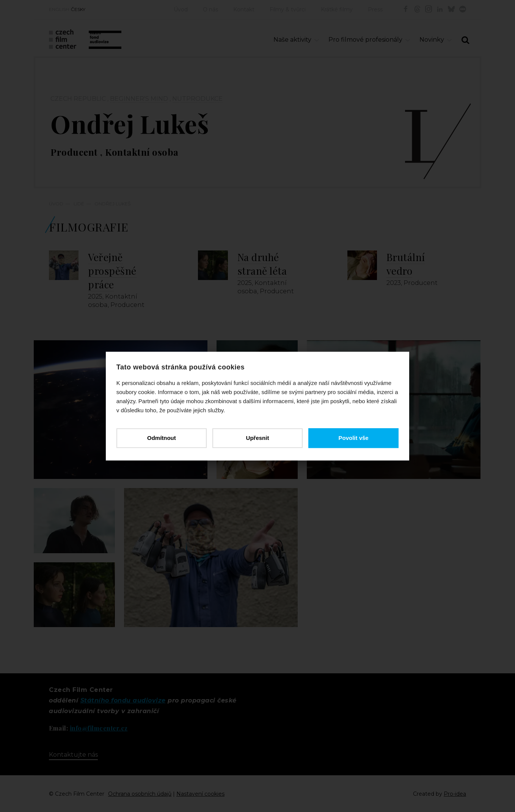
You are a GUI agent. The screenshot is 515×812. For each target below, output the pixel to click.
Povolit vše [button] (353, 438)
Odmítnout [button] (162, 438)
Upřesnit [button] (258, 438)
